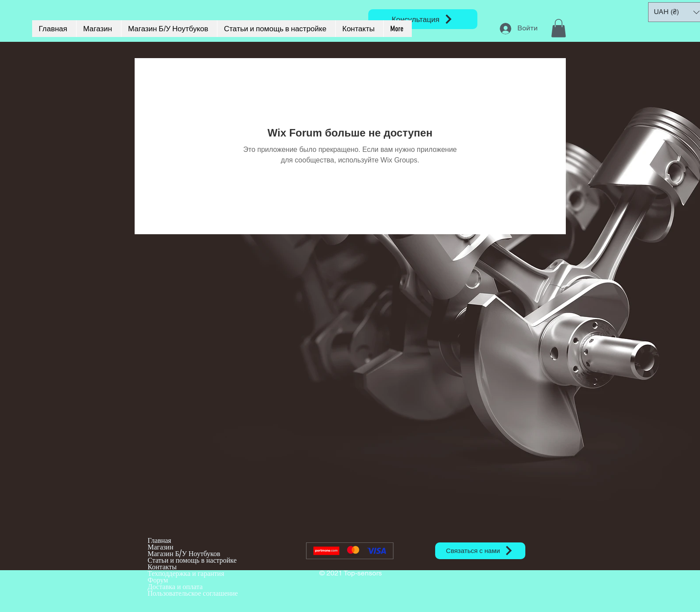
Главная (160, 540)
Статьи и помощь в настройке (192, 560)
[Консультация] (423, 19)
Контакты (162, 567)
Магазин (161, 547)
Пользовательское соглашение (193, 593)
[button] (559, 28)
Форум (158, 580)
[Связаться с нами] (480, 551)
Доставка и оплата (175, 587)
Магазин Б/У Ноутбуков (184, 554)
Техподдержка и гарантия (186, 573)
